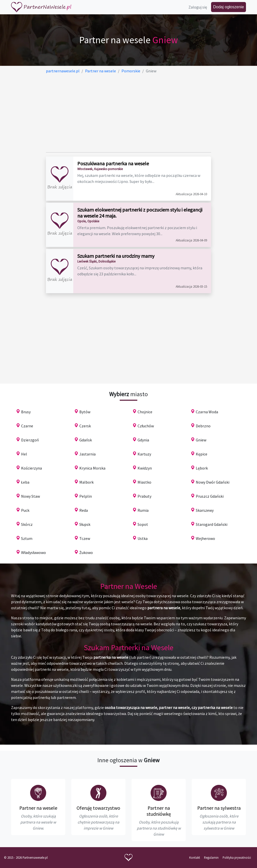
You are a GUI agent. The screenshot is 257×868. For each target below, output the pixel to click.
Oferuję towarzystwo (98, 808)
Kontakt (195, 857)
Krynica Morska (92, 468)
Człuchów (146, 426)
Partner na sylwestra (219, 808)
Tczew (85, 538)
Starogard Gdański (212, 524)
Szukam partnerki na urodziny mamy (116, 256)
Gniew (201, 440)
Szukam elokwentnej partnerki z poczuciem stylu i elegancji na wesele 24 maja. (140, 213)
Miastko (144, 482)
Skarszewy (205, 510)
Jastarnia (87, 454)
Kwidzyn (145, 468)
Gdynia (143, 440)
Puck (25, 510)
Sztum (27, 538)
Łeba (25, 482)
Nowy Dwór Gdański (213, 482)
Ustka (143, 538)
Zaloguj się (198, 7)
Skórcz (27, 524)
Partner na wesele (38, 808)
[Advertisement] (129, 113)
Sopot (143, 524)
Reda (84, 510)
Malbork (86, 482)
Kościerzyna (31, 468)
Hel (24, 454)
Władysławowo (34, 552)
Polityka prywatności (237, 857)
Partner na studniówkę (159, 811)
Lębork (202, 468)
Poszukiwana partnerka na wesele (113, 163)
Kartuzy (144, 454)
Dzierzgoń (30, 440)
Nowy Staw (30, 496)
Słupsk (85, 524)
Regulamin (211, 857)
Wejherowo (205, 538)
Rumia (143, 510)
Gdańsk (86, 440)
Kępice (202, 454)
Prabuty (144, 496)
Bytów (85, 412)
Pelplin (86, 496)
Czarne (27, 426)
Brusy (26, 412)
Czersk (85, 426)
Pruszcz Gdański (210, 496)
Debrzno (203, 426)
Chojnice (145, 412)
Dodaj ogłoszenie (229, 7)
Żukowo (86, 552)
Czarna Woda (207, 412)
